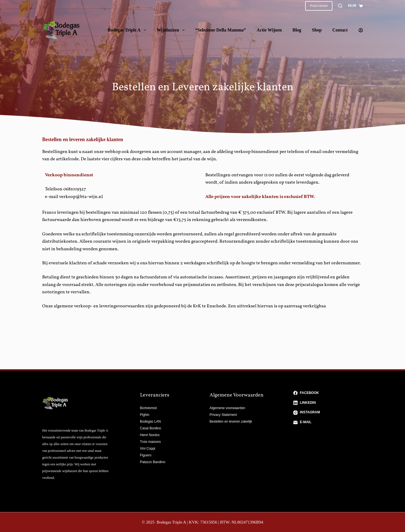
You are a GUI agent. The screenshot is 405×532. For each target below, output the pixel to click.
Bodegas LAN (150, 421)
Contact (340, 30)
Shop (317, 30)
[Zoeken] (340, 6)
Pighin (145, 415)
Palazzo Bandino (153, 462)
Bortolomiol (148, 408)
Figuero (146, 455)
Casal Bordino (151, 428)
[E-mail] (328, 422)
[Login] (361, 30)
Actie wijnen (269, 30)
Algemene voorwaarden (227, 408)
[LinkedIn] (328, 403)
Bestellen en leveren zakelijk (231, 421)
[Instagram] (328, 412)
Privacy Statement (223, 415)
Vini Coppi (148, 448)
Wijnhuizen (172, 30)
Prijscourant (319, 5)
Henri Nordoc (150, 435)
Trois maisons (150, 442)
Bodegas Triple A (128, 30)
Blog (297, 30)
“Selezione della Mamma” (220, 30)
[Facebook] (328, 393)
